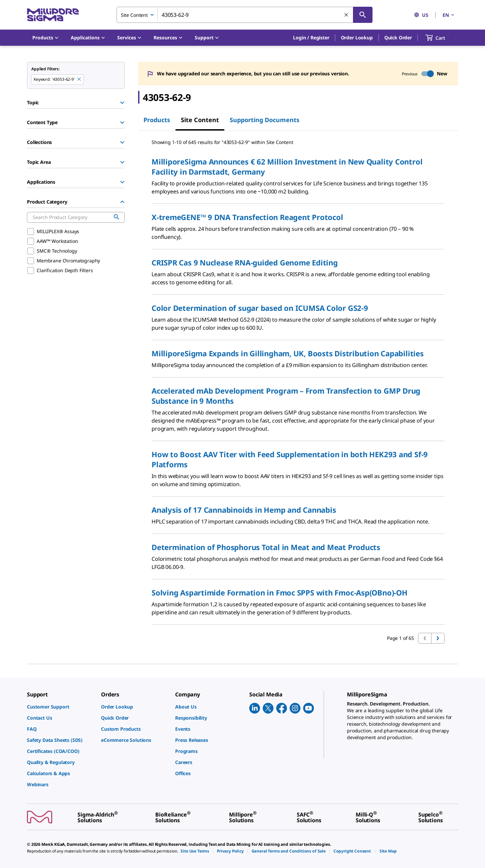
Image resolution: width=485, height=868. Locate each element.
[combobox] (245, 15)
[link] (61, 707)
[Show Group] (122, 103)
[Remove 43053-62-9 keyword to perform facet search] (79, 79)
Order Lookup (357, 38)
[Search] (363, 15)
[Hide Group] (122, 202)
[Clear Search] (347, 15)
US (421, 15)
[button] (311, 38)
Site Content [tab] (200, 120)
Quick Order (398, 38)
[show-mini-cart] (441, 38)
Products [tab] (157, 120)
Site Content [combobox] (134, 15)
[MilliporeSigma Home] (53, 15)
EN (449, 15)
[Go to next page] (438, 638)
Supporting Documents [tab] (265, 120)
